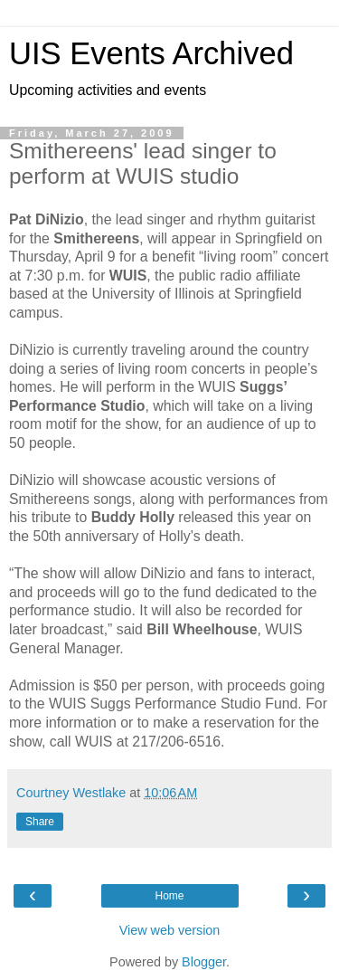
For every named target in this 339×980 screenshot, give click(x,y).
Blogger (204, 962)
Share (40, 822)
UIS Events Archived (151, 53)
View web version (170, 930)
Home (169, 896)
